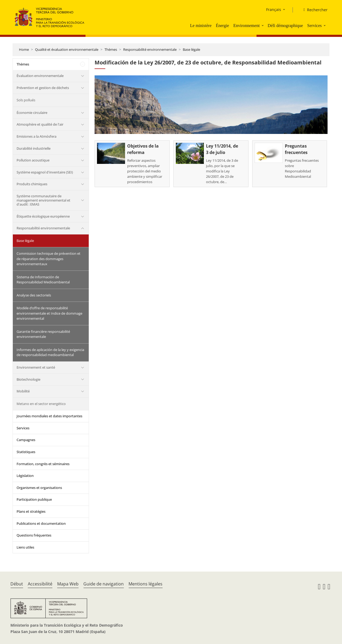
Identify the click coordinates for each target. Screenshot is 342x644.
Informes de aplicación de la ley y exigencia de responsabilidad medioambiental (50, 352)
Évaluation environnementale (40, 76)
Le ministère (201, 26)
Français (274, 9)
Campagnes (26, 440)
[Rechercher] (313, 10)
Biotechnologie (28, 379)
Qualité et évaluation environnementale (67, 49)
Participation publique (34, 499)
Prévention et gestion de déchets (43, 88)
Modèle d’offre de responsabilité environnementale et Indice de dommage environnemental (49, 313)
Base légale (191, 49)
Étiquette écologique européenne (43, 216)
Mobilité (23, 391)
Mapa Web (68, 584)
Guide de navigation (104, 584)
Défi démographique (285, 26)
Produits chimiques (32, 184)
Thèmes (111, 49)
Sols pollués (26, 100)
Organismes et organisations (39, 488)
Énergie (222, 26)
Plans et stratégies (31, 511)
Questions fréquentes (34, 535)
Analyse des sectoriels (34, 295)
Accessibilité (40, 584)
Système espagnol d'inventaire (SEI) (45, 172)
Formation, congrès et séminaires (43, 464)
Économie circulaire (32, 113)
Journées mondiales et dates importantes (49, 416)
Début (17, 584)
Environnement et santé (36, 367)
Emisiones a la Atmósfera (36, 136)
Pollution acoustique (33, 160)
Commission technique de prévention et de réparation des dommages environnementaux (48, 259)
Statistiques (26, 452)
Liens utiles (25, 547)
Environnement (246, 26)
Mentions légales (145, 584)
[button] (263, 25)
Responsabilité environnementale (150, 49)
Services (314, 26)
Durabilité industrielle (34, 148)
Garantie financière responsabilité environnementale (43, 334)
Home (24, 49)
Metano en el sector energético (41, 404)
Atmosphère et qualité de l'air (40, 124)
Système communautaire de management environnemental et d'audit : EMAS (43, 200)
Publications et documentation (41, 523)
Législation (25, 476)
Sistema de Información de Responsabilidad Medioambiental (43, 280)
